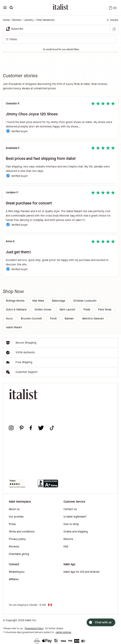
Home (6, 20)
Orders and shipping (76, 532)
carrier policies (63, 632)
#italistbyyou (17, 572)
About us (14, 509)
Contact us (70, 509)
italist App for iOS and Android (81, 572)
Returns (68, 539)
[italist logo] (61, 8)
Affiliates (14, 579)
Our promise (16, 517)
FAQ (66, 547)
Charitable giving (19, 554)
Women (17, 20)
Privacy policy (17, 539)
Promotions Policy (34, 628)
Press (12, 524)
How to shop (71, 524)
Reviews (14, 547)
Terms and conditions (22, 532)
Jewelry (29, 20)
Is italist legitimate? (75, 517)
